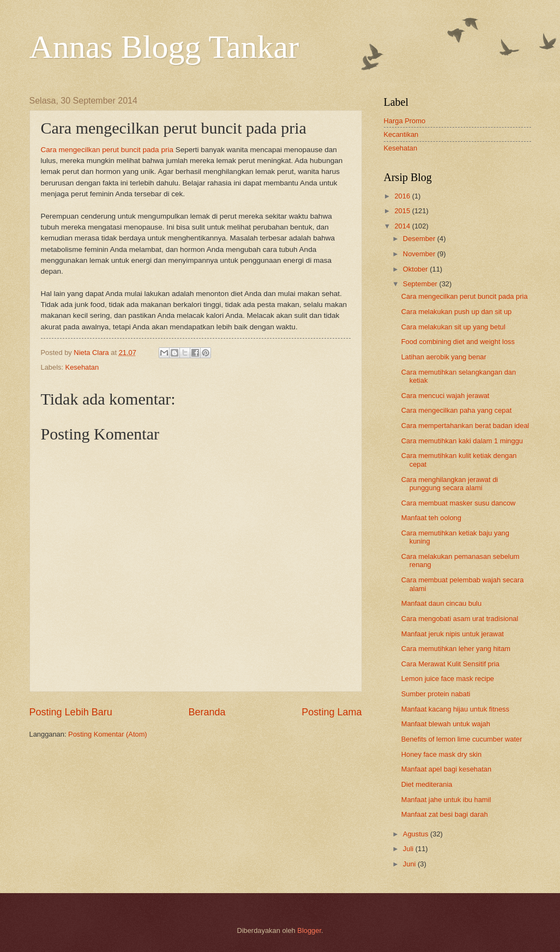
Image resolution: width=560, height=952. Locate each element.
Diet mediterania (427, 784)
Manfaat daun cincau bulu (441, 603)
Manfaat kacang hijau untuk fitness (455, 709)
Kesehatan (82, 367)
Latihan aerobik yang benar (444, 357)
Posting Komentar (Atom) (108, 734)
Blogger (309, 930)
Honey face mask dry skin (441, 754)
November (420, 254)
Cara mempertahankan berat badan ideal (465, 426)
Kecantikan (401, 134)
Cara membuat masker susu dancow (459, 503)
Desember (420, 239)
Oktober (416, 269)
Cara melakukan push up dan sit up (457, 312)
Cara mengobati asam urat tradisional (460, 619)
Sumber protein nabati (436, 694)
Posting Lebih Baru (71, 712)
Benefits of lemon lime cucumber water (462, 739)
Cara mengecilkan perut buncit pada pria (107, 150)
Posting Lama (332, 712)
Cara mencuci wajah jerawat (445, 396)
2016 (403, 196)
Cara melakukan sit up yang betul (453, 327)
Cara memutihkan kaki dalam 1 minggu (462, 441)
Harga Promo (405, 121)
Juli (409, 849)
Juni (410, 864)
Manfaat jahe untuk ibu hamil (446, 800)
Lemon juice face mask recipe (448, 679)
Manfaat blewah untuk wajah (446, 724)
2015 (403, 211)
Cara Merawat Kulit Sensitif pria (450, 664)
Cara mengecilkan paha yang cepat (457, 410)
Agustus (417, 834)
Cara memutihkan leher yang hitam (456, 649)
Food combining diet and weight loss (458, 342)
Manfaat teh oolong (431, 518)
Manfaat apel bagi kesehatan (446, 769)
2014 (403, 226)
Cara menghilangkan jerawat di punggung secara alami (450, 484)
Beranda (207, 712)
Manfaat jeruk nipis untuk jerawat (453, 634)
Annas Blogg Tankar (164, 47)
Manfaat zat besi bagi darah (445, 814)
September (421, 284)
